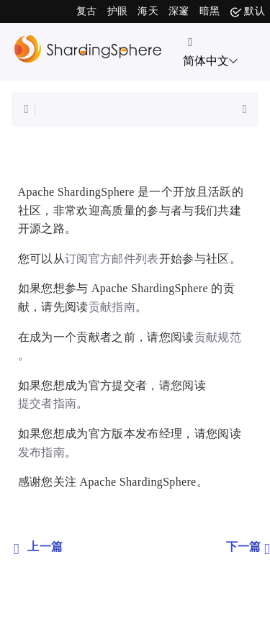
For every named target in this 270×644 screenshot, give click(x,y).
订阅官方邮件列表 (112, 259)
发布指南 (41, 452)
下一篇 (248, 548)
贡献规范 (218, 337)
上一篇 (38, 548)
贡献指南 (112, 307)
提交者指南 (48, 403)
